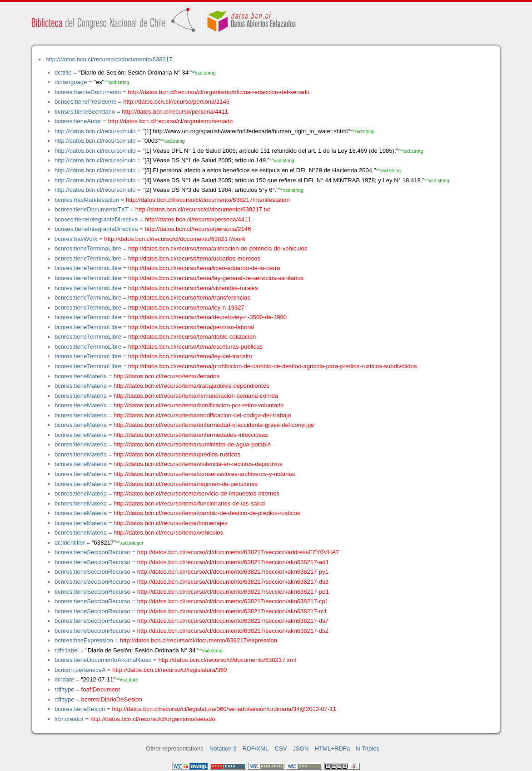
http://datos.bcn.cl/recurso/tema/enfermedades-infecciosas (191, 435)
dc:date (64, 679)
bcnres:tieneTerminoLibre (88, 248)
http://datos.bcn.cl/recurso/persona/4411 (175, 112)
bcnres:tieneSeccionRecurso (92, 552)
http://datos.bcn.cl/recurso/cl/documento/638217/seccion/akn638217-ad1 (233, 562)
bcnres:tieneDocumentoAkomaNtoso (103, 660)
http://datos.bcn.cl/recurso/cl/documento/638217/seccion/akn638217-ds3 (233, 582)
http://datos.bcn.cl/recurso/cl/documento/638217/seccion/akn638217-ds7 (233, 621)
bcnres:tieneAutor (78, 121)
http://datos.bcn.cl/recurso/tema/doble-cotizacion (192, 337)
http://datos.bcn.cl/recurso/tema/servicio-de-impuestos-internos (196, 493)
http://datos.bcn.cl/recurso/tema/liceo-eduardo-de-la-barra (204, 268)
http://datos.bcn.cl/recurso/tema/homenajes (171, 523)
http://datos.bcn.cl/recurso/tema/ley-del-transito (190, 356)
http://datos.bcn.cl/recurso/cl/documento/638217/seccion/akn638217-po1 (233, 592)
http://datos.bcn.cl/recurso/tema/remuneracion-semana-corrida (196, 396)
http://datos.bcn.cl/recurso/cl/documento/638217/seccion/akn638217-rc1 (232, 611)
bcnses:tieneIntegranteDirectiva (96, 219)
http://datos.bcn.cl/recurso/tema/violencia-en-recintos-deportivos (198, 464)
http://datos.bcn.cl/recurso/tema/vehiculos (168, 533)
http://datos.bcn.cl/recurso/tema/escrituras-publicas (195, 347)
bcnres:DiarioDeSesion (112, 699)
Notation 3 (223, 748)
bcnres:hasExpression (84, 640)
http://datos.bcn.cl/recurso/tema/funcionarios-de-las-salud (189, 503)
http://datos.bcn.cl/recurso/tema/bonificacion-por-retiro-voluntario (199, 405)
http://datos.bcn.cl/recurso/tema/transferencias (189, 298)
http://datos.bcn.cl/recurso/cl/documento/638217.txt (203, 209)
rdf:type (65, 689)
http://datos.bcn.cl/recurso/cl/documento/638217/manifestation (208, 200)
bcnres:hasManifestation (87, 200)
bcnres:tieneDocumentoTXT (92, 209)
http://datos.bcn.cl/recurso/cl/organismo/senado (171, 121)
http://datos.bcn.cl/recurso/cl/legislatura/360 (169, 670)
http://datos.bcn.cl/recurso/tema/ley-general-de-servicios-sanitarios (216, 278)
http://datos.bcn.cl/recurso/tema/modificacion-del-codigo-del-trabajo (202, 415)
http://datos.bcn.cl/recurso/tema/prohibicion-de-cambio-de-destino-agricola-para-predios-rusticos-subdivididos (272, 366)
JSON (301, 748)
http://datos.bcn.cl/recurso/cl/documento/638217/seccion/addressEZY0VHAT (238, 552)
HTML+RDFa (333, 748)
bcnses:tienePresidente (85, 102)
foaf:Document (101, 689)
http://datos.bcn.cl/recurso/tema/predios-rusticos (177, 454)
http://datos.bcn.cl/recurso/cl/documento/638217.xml (227, 660)
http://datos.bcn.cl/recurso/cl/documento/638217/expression (199, 640)
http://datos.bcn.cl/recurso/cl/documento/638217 (109, 59)
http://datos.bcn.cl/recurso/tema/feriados (167, 376)
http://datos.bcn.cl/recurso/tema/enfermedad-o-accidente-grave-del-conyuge (214, 425)
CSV (281, 748)
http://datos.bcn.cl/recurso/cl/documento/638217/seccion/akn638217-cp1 (233, 601)
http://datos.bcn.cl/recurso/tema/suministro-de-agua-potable (192, 444)
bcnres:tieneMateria (81, 376)
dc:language (71, 82)
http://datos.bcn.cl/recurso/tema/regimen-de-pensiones (186, 484)
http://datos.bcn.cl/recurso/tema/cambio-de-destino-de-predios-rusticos (207, 513)
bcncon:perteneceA (80, 670)
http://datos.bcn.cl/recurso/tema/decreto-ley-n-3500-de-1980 (207, 317)
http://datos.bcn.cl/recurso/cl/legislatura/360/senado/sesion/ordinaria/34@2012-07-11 (224, 709)
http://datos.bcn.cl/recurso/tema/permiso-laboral (191, 327)
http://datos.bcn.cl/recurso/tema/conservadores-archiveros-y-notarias (204, 474)
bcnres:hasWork (76, 239)
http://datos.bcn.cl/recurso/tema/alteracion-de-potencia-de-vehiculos (218, 248)
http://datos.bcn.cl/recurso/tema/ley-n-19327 (186, 308)
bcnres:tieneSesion (80, 709)
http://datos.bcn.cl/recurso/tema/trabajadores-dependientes (191, 386)
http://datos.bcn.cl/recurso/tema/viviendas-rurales (193, 288)
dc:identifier (70, 543)
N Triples (368, 748)
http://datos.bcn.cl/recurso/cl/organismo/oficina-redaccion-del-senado (219, 92)
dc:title (63, 73)
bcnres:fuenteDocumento (88, 92)
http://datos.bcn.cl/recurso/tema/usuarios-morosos (194, 258)
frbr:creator (69, 719)
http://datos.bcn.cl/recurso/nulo (95, 131)
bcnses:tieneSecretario (85, 112)
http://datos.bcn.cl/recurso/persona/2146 (176, 102)
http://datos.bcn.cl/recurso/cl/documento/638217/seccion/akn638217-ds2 (233, 631)
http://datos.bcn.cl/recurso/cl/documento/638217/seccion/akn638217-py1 (233, 572)
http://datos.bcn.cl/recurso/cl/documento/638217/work (174, 239)
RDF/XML (256, 748)
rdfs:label (67, 650)
